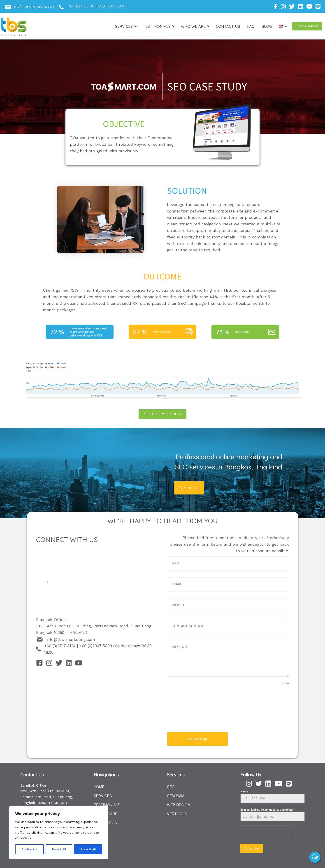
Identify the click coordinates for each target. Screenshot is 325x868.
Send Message (197, 739)
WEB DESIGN (179, 804)
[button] (307, 26)
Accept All (88, 849)
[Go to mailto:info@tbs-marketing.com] (37, 8)
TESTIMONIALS (107, 804)
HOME (99, 786)
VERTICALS (177, 813)
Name (244, 791)
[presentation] (268, 831)
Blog (267, 26)
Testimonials (157, 26)
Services (124, 26)
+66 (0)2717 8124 (80, 6)
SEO (171, 786)
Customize (29, 849)
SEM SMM (176, 795)
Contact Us (228, 26)
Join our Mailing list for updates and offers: (268, 809)
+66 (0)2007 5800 (111, 6)
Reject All (59, 849)
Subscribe (252, 847)
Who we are (193, 26)
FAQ (251, 26)
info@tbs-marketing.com (71, 639)
